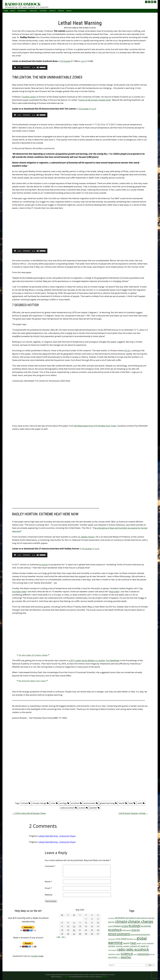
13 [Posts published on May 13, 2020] (74, 926)
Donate (61, 11)
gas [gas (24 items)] (135, 939)
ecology (63, 803)
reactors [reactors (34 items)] (112, 954)
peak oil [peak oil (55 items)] (145, 946)
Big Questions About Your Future (32, 681)
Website (49, 895)
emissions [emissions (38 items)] (127, 930)
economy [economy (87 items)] (146, 926)
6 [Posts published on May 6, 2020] (74, 923)
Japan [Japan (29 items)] (139, 943)
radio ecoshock (68, 808)
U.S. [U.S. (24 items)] (119, 958)
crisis (53, 803)
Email (48, 888)
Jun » (64, 937)
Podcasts (33, 11)
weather (93, 808)
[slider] (27, 67)
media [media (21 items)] (144, 943)
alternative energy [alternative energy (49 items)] (145, 918)
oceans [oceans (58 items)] (134, 946)
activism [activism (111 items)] (120, 918)
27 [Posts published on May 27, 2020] (74, 934)
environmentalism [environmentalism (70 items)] (140, 934)
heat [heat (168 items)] (133, 943)
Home (6, 11)
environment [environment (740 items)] (119, 934)
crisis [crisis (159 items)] (125, 926)
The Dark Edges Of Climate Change (33, 655)
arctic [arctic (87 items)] (111, 922)
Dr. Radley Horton (86, 537)
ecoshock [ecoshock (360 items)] (115, 930)
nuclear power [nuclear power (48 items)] (123, 946)
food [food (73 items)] (124, 939)
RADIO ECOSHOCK (23, 4)
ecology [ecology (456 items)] (135, 926)
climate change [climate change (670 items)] (141, 921)
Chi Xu (127, 350)
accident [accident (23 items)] (111, 918)
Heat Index (114, 591)
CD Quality (65, 61)
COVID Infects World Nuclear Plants (29, 813)
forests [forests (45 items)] (130, 939)
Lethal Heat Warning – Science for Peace (57, 836)
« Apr (58, 937)
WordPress (105, 977)
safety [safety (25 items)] (118, 954)
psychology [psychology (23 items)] (112, 950)
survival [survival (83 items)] (113, 957)
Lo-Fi (83, 61)
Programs (22, 11)
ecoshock (75, 803)
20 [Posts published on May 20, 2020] (74, 930)
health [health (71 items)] (126, 943)
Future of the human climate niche (95, 100)
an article (43, 564)
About (13, 11)
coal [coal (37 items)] (110, 926)
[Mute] (38, 67)
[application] (30, 67)
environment (90, 803)
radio (140, 803)
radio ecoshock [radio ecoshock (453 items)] (137, 949)
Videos (69, 11)
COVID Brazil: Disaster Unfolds (133, 813)
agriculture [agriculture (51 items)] (131, 918)
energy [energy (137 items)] (136, 930)
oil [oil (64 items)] (139, 946)
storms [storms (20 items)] (152, 954)
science (82, 808)
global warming (107, 803)
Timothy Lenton (29, 97)
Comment (50, 866)
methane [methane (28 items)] (150, 943)
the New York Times (107, 426)
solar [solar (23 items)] (135, 954)
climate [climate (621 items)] (121, 921)
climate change (39, 803)
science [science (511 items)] (127, 954)
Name (48, 882)
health (122, 803)
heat (131, 803)
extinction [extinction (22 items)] (112, 939)
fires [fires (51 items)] (119, 939)
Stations (43, 11)
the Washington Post (83, 426)
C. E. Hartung (66, 977)
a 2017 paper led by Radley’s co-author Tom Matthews (94, 660)
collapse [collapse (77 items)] (117, 926)
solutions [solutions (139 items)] (144, 954)
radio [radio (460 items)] (121, 949)
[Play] (15, 67)
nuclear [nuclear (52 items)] (112, 946)
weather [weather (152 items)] (126, 957)
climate (25, 803)
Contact (52, 11)
